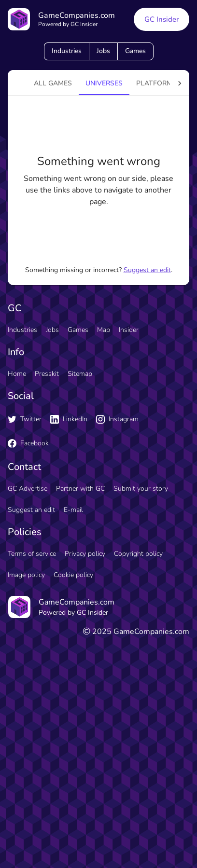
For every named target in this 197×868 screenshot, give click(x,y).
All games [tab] (53, 83)
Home (17, 374)
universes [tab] (104, 83)
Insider (129, 330)
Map (104, 330)
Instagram (117, 419)
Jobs (103, 51)
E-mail (73, 510)
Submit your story (141, 489)
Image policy (26, 575)
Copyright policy (138, 554)
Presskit (47, 374)
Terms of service (32, 554)
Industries (67, 51)
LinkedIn (69, 419)
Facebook (28, 443)
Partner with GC (80, 489)
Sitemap (80, 374)
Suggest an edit (147, 270)
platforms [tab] (156, 83)
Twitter (25, 419)
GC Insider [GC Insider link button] (162, 19)
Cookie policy (73, 575)
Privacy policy (85, 554)
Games (135, 51)
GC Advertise (28, 489)
